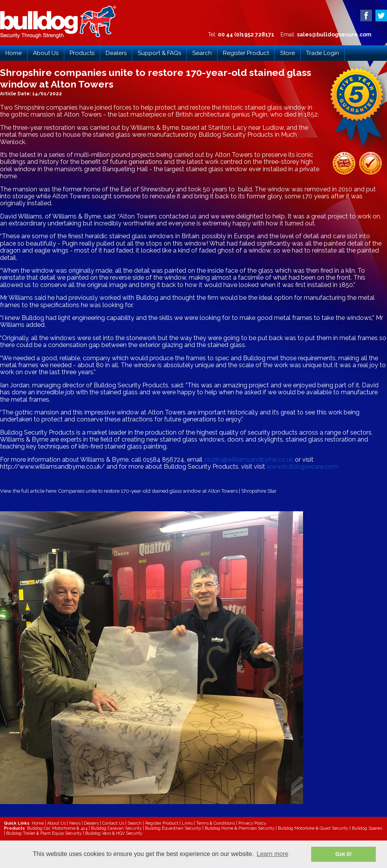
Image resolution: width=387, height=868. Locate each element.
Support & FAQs (159, 53)
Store (288, 53)
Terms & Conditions (216, 823)
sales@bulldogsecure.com (334, 34)
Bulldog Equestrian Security (173, 828)
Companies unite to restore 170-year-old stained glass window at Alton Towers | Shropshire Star (168, 491)
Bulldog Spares (367, 828)
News (75, 823)
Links (187, 823)
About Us (46, 53)
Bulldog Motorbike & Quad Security (313, 828)
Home (14, 53)
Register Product (246, 53)
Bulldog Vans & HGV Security (114, 833)
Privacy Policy (252, 823)
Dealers (116, 53)
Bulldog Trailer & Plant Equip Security (44, 833)
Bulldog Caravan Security (116, 828)
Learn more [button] (272, 854)
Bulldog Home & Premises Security (240, 828)
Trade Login (323, 53)
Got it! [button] (344, 854)
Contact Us (113, 823)
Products (82, 53)
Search (202, 53)
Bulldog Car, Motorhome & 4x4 (57, 828)
